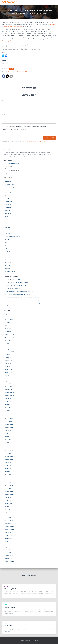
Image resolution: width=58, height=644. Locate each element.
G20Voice (7, 210)
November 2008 (9, 460)
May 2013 (7, 355)
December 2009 (9, 425)
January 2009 (9, 454)
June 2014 (8, 340)
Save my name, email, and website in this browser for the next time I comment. (25, 127)
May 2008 (8, 477)
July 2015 (7, 323)
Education (8, 199)
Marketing (8, 240)
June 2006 (8, 544)
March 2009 (8, 448)
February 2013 (9, 358)
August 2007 (8, 503)
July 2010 (7, 404)
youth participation (28, 71)
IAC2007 (7, 228)
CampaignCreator (10, 184)
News (6, 242)
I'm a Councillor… (9, 219)
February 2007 (9, 521)
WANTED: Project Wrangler (20, 283)
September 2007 (10, 500)
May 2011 (7, 381)
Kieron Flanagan (9, 303)
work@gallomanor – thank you (25, 291)
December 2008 (9, 457)
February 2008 (9, 486)
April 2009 (8, 445)
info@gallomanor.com (13, 163)
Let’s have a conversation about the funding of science (24, 297)
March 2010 (8, 416)
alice (6, 297)
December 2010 (9, 393)
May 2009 (8, 442)
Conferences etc (9, 190)
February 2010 (9, 419)
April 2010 (8, 413)
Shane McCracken (10, 291)
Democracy (8, 196)
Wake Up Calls (9, 263)
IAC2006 (11, 69)
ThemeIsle (35, 640)
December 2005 (9, 562)
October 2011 (8, 375)
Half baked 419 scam (15, 280)
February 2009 (9, 451)
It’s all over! (8, 626)
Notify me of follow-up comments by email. (15, 130)
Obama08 (8, 245)
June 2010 (8, 407)
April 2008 (8, 480)
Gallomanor (8, 213)
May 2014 (7, 343)
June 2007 (8, 509)
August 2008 (8, 468)
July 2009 (7, 436)
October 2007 (9, 497)
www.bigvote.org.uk (11, 44)
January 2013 (8, 361)
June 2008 (8, 474)
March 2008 (8, 483)
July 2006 (7, 541)
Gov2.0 (7, 216)
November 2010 (9, 396)
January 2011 (8, 390)
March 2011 (8, 384)
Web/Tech (8, 266)
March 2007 (8, 518)
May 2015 (7, 326)
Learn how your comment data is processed (34, 141)
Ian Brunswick (9, 306)
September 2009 (10, 433)
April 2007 (8, 515)
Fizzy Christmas (10, 607)
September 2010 (9, 401)
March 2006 (8, 553)
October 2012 (9, 364)
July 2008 (7, 471)
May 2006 (8, 547)
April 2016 (8, 317)
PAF (6, 248)
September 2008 (10, 465)
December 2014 (9, 334)
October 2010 (9, 398)
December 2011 (9, 372)
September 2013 (9, 352)
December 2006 (9, 527)
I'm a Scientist (9, 222)
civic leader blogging (10, 187)
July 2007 (7, 506)
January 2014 (8, 349)
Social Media (8, 257)
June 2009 (8, 439)
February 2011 (9, 387)
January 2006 (9, 559)
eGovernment (9, 202)
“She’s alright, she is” (12, 589)
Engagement (8, 207)
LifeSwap (7, 234)
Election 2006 (9, 205)
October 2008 (9, 463)
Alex (6, 280)
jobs (6, 231)
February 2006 (9, 556)
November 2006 (9, 530)
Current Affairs (9, 193)
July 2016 (7, 314)
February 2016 (9, 320)
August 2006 (8, 538)
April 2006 (8, 550)
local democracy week (16, 71)
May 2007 (8, 512)
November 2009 (9, 428)
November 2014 (9, 337)
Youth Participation (10, 272)
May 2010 (7, 410)
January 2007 (9, 524)
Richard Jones (9, 300)
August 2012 (8, 366)
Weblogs (7, 269)
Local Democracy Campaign (12, 237)
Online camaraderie (14, 288)
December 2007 (9, 492)
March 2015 (8, 329)
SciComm (7, 251)
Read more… (21, 595)
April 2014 (8, 346)
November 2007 (9, 495)
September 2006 (10, 535)
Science (7, 254)
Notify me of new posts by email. (12, 133)
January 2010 (8, 422)
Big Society (8, 181)
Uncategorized (9, 260)
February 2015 (9, 331)
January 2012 (8, 369)
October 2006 (9, 532)
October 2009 (9, 431)
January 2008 (9, 489)
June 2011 (7, 378)
